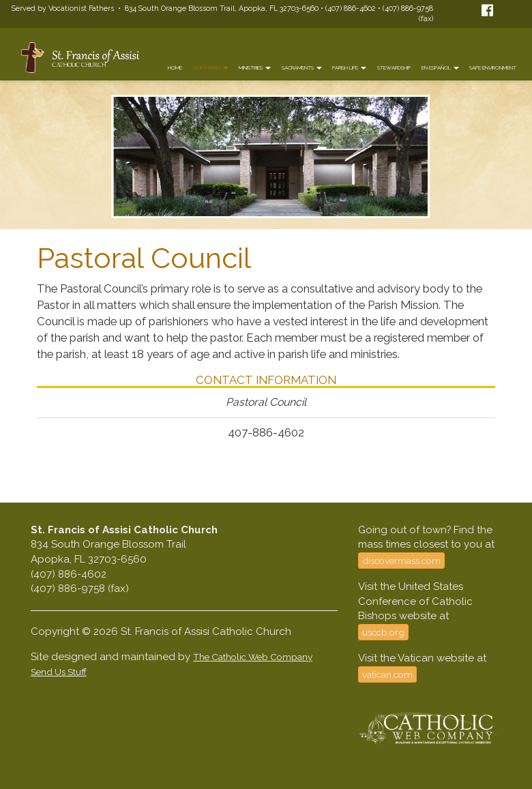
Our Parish (211, 68)
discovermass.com (401, 561)
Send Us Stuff (59, 672)
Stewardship (394, 68)
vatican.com (387, 674)
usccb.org (383, 632)
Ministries (255, 68)
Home (175, 68)
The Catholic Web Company (253, 657)
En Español (440, 68)
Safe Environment (493, 68)
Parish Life (349, 68)
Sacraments (302, 68)
